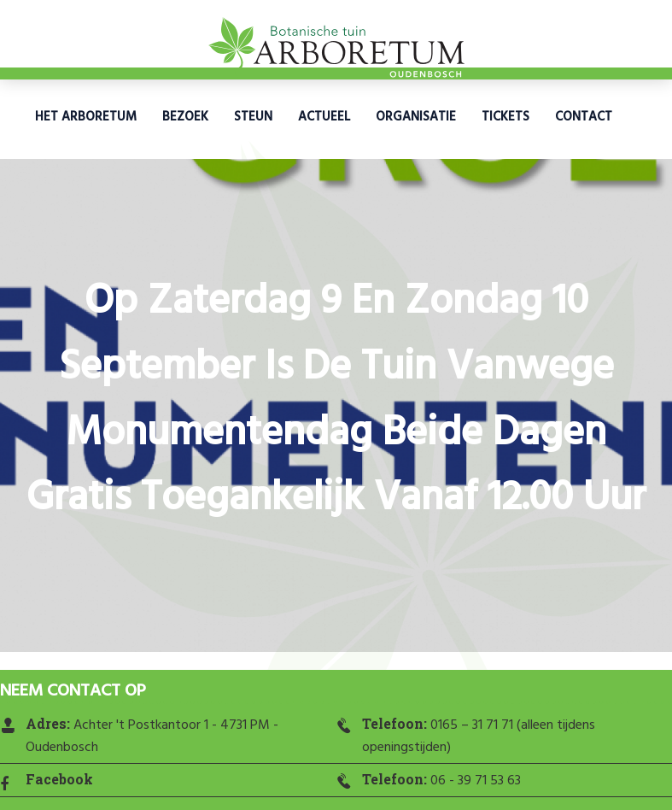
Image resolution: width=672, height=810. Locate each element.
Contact (584, 117)
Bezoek (185, 117)
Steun (253, 117)
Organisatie (416, 117)
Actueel (324, 117)
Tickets (505, 117)
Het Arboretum (86, 117)
